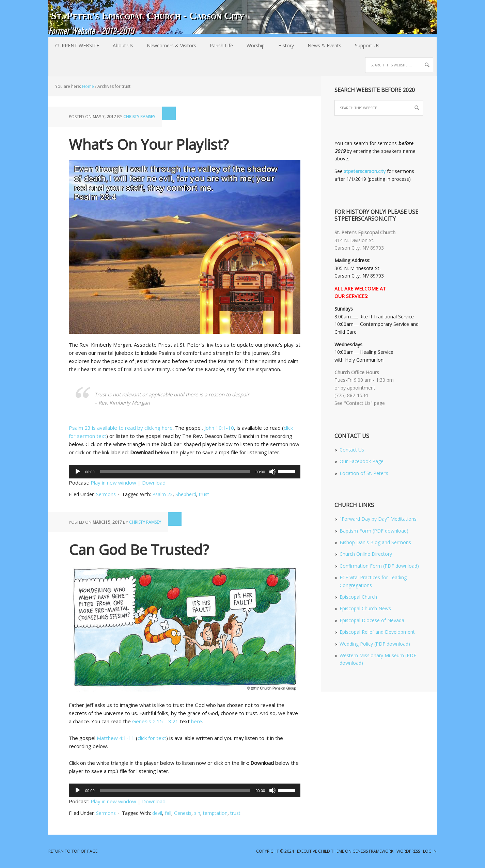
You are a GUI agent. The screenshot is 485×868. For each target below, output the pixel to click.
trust (204, 494)
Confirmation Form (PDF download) (379, 566)
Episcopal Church (358, 597)
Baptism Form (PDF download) (374, 531)
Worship (252, 45)
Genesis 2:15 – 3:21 (155, 721)
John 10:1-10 (219, 428)
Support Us (367, 45)
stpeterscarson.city (365, 171)
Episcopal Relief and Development (377, 632)
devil (157, 813)
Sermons (106, 494)
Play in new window (113, 483)
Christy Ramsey (139, 117)
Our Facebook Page (362, 461)
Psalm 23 (162, 494)
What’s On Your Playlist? (149, 144)
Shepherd (186, 494)
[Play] (78, 472)
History (283, 45)
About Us (120, 45)
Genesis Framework (373, 851)
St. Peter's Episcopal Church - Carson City (147, 15)
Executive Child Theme (320, 851)
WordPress (408, 851)
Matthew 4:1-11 (116, 738)
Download (154, 483)
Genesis (183, 813)
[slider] (175, 472)
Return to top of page (73, 851)
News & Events (321, 45)
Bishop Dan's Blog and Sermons (375, 542)
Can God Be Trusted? (139, 549)
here (197, 721)
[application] (185, 472)
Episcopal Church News (365, 608)
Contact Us (352, 450)
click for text (152, 738)
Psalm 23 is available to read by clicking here (121, 428)
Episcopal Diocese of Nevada (372, 620)
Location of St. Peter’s (364, 473)
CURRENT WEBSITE (77, 45)
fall (168, 813)
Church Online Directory (366, 554)
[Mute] (272, 472)
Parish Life (218, 45)
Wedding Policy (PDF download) (375, 644)
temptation (215, 813)
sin (197, 813)
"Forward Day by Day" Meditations (378, 519)
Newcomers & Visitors (168, 45)
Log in (430, 851)
